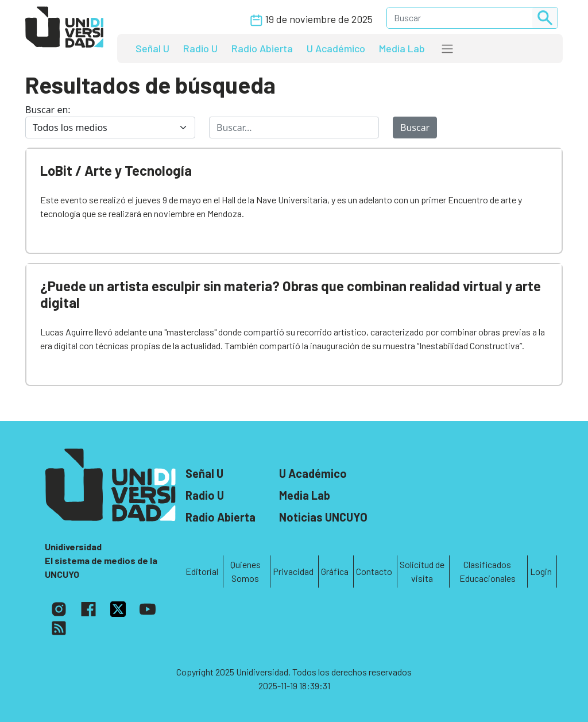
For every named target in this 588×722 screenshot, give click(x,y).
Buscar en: (48, 110)
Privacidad (293, 571)
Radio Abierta (262, 48)
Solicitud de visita (422, 571)
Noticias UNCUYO (323, 517)
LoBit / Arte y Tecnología (116, 170)
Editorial (202, 571)
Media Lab (402, 48)
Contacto (374, 571)
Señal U (152, 48)
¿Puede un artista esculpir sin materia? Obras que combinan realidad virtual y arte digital (291, 294)
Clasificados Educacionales (488, 571)
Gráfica (335, 571)
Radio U (200, 48)
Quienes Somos (245, 571)
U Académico (336, 48)
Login (541, 571)
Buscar (415, 128)
